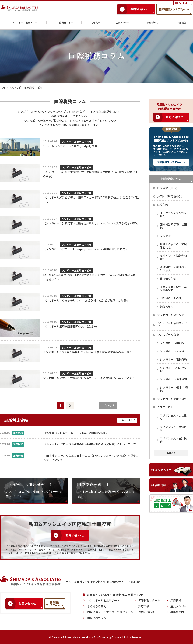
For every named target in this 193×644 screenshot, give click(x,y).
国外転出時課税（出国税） (173, 226)
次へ (108, 405)
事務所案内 (150, 23)
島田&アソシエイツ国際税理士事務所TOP (115, 594)
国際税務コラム (97, 618)
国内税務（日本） (168, 188)
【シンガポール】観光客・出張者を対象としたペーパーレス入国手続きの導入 (90, 223)
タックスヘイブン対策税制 (173, 215)
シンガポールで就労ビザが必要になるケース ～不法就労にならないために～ (89, 378)
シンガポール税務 (168, 334)
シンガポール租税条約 (173, 359)
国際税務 (163, 205)
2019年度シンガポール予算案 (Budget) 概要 (70, 146)
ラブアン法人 (165, 407)
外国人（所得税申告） (171, 196)
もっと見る (127, 420)
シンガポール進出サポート (23, 23)
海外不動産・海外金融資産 (173, 257)
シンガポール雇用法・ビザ (77, 142)
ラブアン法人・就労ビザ (173, 428)
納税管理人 (167, 306)
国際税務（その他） (172, 298)
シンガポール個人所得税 (173, 369)
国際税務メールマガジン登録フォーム (110, 612)
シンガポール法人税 (172, 351)
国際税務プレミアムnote (174, 9)
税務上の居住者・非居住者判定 (173, 246)
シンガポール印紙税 (172, 343)
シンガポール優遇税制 (173, 379)
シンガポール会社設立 (171, 315)
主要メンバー (120, 23)
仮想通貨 (165, 236)
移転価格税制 (168, 279)
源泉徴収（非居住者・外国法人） (173, 269)
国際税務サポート (64, 23)
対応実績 (93, 23)
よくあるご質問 (97, 606)
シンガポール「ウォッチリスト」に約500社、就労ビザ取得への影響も (86, 300)
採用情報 (179, 23)
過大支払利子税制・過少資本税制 (173, 288)
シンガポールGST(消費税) (174, 389)
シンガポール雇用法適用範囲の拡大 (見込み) (70, 326)
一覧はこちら (171, 453)
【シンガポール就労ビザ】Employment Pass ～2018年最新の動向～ (85, 249)
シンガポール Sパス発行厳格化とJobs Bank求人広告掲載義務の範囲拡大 (88, 352)
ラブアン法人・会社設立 (173, 417)
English (183, 3)
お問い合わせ (146, 612)
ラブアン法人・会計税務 (173, 440)
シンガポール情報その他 (172, 399)
